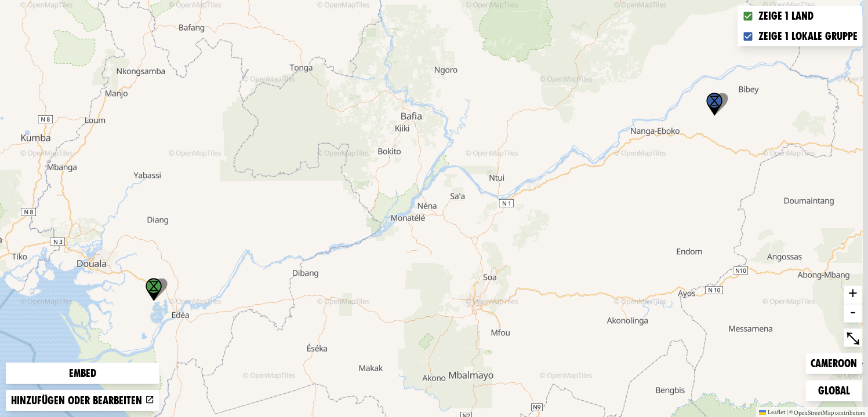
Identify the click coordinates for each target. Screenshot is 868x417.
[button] (714, 104)
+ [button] (853, 295)
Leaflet (772, 412)
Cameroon (834, 362)
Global (837, 389)
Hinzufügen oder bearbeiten (83, 400)
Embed (83, 373)
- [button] (853, 313)
